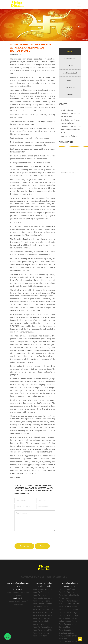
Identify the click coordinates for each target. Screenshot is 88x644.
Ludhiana (16, 592)
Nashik (24, 601)
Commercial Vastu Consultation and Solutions (71, 125)
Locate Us (70, 94)
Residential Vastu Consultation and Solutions (71, 112)
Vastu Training (70, 66)
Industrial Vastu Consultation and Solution (70, 118)
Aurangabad (18, 604)
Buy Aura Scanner (70, 59)
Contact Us (24, 546)
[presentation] (31, 536)
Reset (42, 546)
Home (72, 26)
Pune (18, 601)
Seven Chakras (70, 87)
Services (70, 52)
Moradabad (18, 595)
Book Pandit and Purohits (70, 130)
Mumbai (12, 601)
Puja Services (66, 133)
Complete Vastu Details (70, 73)
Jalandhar (24, 592)
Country (70, 80)
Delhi (9, 592)
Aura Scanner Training (69, 136)
